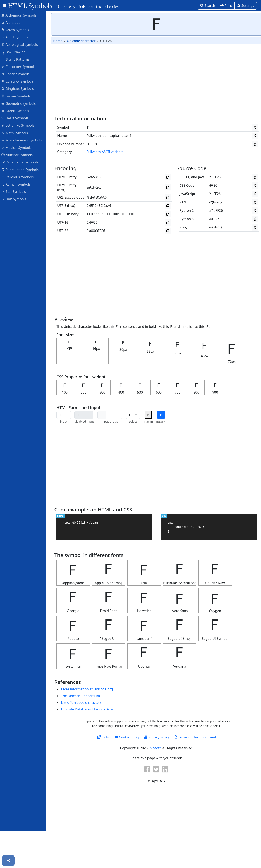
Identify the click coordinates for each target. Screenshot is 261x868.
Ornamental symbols (22, 162)
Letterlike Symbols (20, 125)
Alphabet (13, 22)
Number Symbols (19, 155)
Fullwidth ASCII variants (107, 152)
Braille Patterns (17, 59)
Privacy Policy (159, 737)
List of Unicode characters (83, 702)
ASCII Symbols (17, 37)
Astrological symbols (22, 44)
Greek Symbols (17, 111)
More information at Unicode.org (89, 689)
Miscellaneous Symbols (24, 140)
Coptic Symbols (17, 74)
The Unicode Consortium (82, 696)
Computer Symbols (20, 66)
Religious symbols (20, 177)
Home (60, 41)
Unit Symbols (16, 199)
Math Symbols (17, 133)
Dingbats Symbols (20, 88)
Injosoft (157, 748)
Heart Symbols (17, 118)
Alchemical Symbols (21, 15)
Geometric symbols (21, 103)
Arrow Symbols (17, 30)
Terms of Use (188, 737)
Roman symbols (18, 184)
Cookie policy (129, 737)
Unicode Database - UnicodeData (89, 709)
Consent (212, 737)
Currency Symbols (20, 81)
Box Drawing (15, 52)
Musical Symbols (18, 147)
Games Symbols (18, 96)
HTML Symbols (63, 6)
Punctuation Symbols (22, 170)
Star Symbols (16, 191)
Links (105, 737)
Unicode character (83, 41)
